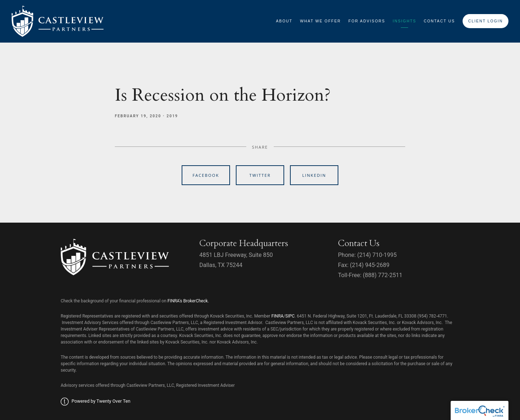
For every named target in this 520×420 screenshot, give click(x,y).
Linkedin (314, 175)
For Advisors (367, 21)
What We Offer (320, 21)
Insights (405, 21)
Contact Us (439, 21)
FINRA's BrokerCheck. (188, 301)
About (284, 21)
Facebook (206, 175)
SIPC (290, 316)
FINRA (277, 316)
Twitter (260, 175)
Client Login (485, 21)
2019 (172, 116)
